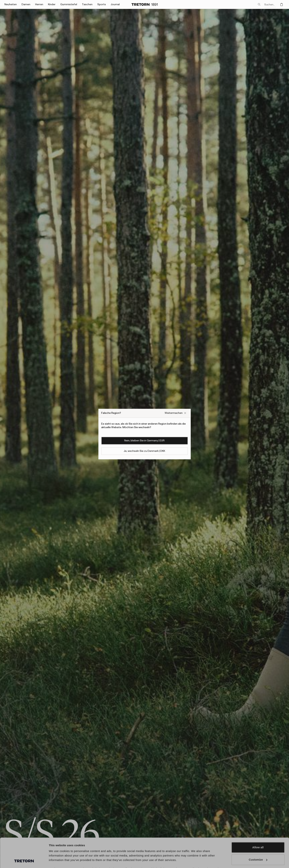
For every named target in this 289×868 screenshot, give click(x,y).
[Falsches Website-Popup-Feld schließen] (175, 413)
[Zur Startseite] (145, 4)
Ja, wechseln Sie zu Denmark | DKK (144, 451)
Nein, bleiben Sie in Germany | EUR (144, 441)
